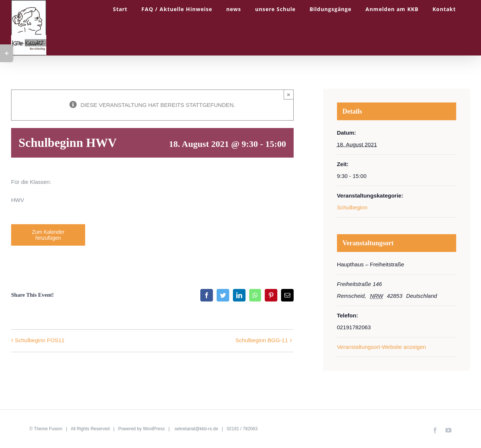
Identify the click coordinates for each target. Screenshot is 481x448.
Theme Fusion (48, 429)
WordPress (154, 429)
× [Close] (289, 95)
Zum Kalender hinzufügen (48, 235)
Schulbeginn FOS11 (40, 340)
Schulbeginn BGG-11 (262, 340)
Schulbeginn (352, 207)
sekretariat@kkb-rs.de (197, 429)
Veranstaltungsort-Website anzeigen (382, 347)
